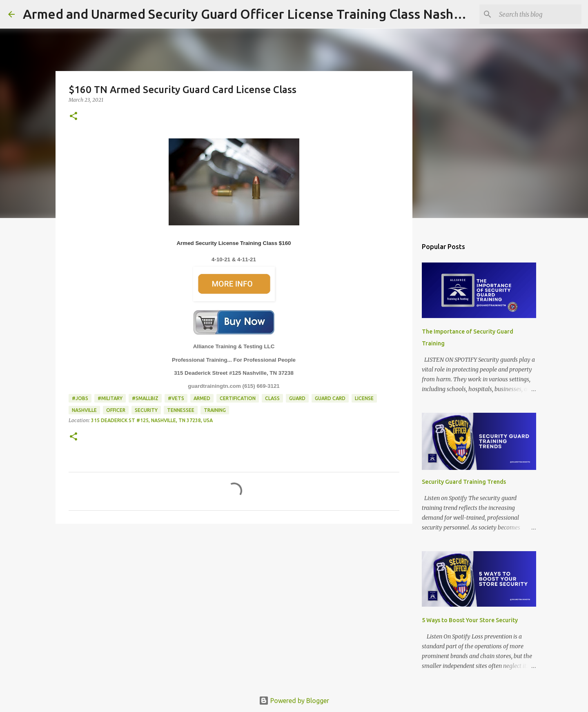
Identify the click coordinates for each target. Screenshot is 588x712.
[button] (73, 117)
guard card (330, 398)
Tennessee (181, 410)
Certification (238, 398)
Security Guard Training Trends (464, 482)
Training (215, 410)
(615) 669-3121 (261, 386)
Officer (116, 410)
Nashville (84, 410)
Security (146, 410)
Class (272, 398)
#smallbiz (145, 398)
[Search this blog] (539, 14)
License (364, 398)
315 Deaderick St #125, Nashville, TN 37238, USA (152, 420)
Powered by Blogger (294, 701)
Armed (202, 398)
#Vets (176, 398)
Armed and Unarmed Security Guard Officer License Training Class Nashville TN (261, 14)
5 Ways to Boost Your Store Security (470, 620)
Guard (297, 398)
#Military (110, 398)
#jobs (80, 398)
